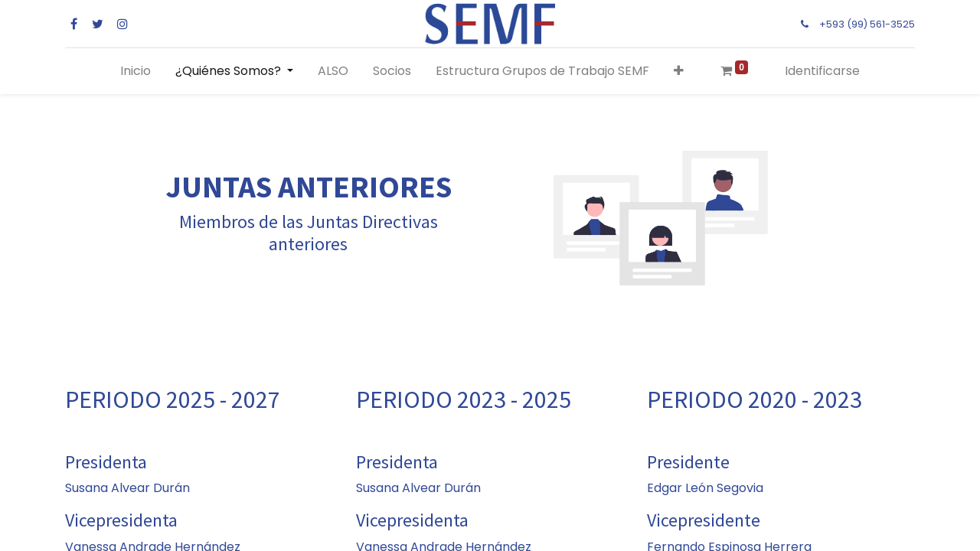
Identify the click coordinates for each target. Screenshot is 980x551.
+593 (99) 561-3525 (867, 24)
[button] (679, 71)
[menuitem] (136, 71)
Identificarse (822, 71)
